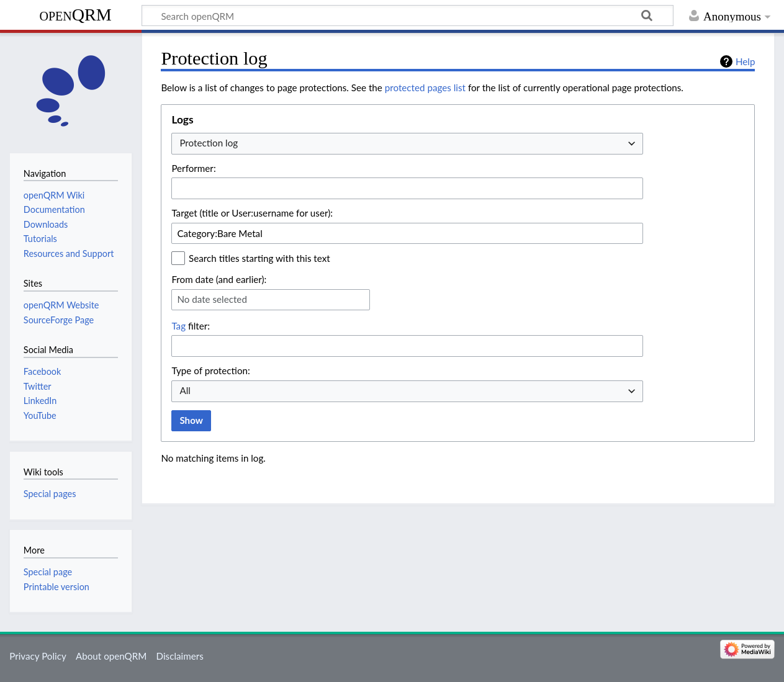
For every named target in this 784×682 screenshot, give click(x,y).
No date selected (212, 299)
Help (745, 61)
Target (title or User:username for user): (252, 213)
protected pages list (425, 87)
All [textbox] (185, 390)
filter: (191, 326)
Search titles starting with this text (259, 258)
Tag (178, 326)
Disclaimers (180, 656)
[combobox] (407, 144)
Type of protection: (210, 370)
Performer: (193, 168)
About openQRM (111, 656)
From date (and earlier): (219, 279)
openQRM (75, 15)
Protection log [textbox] (209, 143)
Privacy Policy (38, 656)
